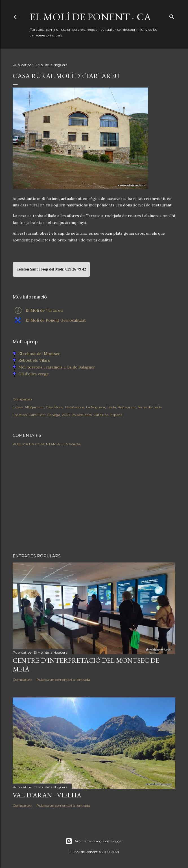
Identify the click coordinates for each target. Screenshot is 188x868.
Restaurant (127, 407)
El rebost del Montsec (39, 354)
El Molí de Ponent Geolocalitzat (56, 320)
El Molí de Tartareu (44, 310)
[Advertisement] (94, 500)
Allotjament (34, 407)
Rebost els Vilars (34, 360)
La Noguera (96, 407)
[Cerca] (172, 16)
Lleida (111, 407)
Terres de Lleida (150, 407)
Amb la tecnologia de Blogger (94, 841)
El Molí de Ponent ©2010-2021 (94, 852)
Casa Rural (55, 407)
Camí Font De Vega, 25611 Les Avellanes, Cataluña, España (76, 415)
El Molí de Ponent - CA (90, 17)
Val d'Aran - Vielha (47, 795)
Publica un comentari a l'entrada (47, 444)
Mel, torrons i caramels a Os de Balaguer (57, 367)
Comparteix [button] (22, 399)
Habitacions (75, 407)
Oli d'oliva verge (34, 374)
